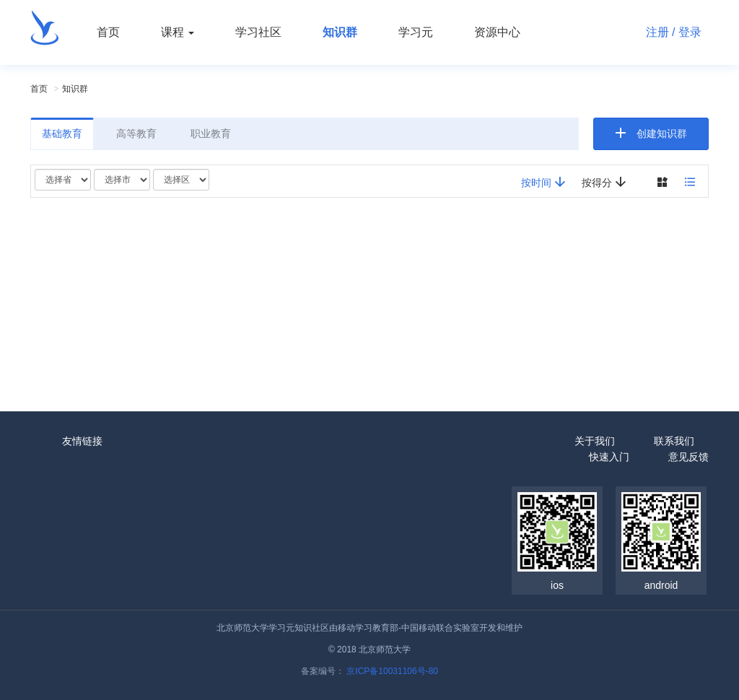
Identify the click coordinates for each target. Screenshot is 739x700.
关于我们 (595, 441)
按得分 (604, 182)
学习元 (416, 32)
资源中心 (497, 32)
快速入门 (609, 457)
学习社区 (258, 32)
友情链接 (82, 441)
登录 (690, 32)
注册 (657, 32)
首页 (108, 32)
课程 (178, 32)
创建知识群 (662, 134)
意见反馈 (688, 457)
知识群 (340, 32)
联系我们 (674, 441)
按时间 (543, 182)
